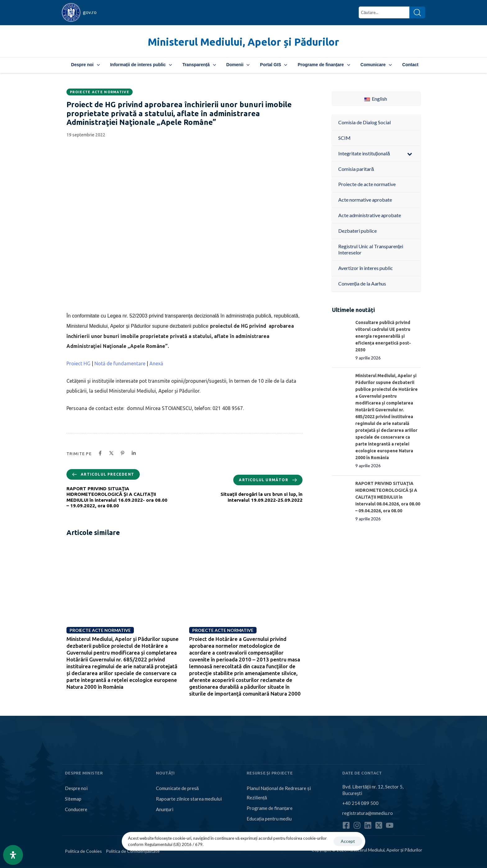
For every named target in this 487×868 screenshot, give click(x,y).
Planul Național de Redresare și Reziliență (279, 793)
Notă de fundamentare (121, 363)
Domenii (238, 65)
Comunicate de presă (177, 788)
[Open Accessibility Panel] (13, 855)
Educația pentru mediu (269, 819)
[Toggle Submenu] (410, 154)
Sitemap (73, 799)
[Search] (417, 12)
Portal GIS (273, 65)
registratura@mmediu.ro (368, 813)
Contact (410, 65)
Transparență (199, 65)
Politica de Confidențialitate (133, 851)
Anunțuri (165, 809)
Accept (348, 841)
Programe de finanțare (324, 65)
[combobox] (384, 12)
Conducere (76, 809)
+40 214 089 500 (360, 803)
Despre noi (85, 65)
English (376, 99)
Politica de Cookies (83, 851)
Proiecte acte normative (100, 92)
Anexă (156, 363)
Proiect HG (79, 363)
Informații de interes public (141, 65)
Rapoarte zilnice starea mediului (189, 799)
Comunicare (376, 65)
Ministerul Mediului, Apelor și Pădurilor (243, 42)
